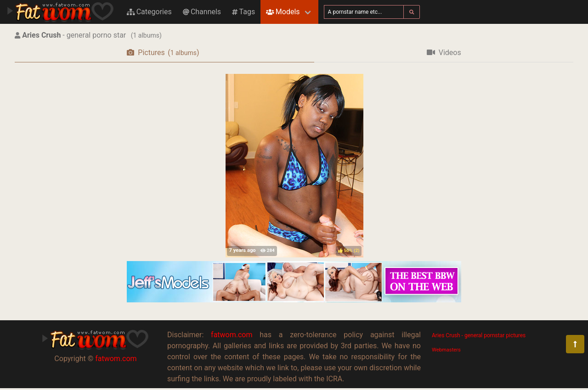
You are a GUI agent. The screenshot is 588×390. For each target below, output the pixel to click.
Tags (243, 12)
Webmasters (446, 350)
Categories (149, 12)
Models (283, 12)
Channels (202, 12)
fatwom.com (116, 359)
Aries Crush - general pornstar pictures (479, 335)
